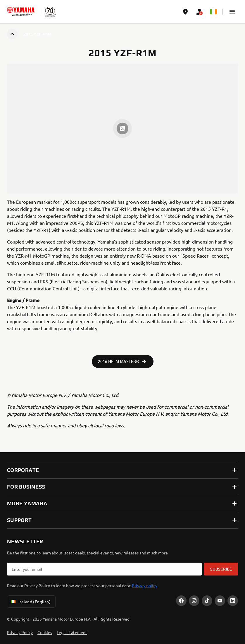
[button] (232, 12)
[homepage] (21, 12)
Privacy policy (145, 585)
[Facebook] (181, 601)
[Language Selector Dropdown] (213, 12)
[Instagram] (194, 601)
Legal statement (72, 632)
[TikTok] (207, 601)
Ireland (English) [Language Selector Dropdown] (30, 602)
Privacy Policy (20, 632)
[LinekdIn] (233, 601)
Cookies (45, 632)
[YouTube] (220, 601)
